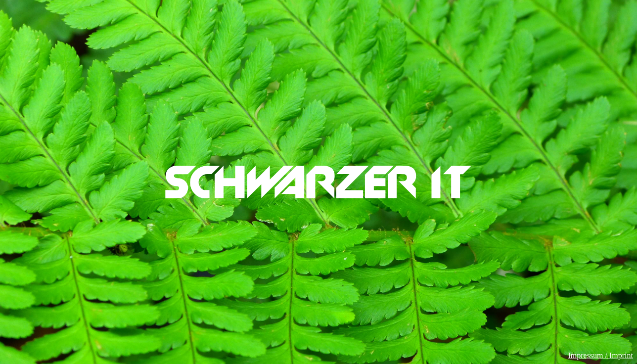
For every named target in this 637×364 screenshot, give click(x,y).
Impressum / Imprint (600, 355)
